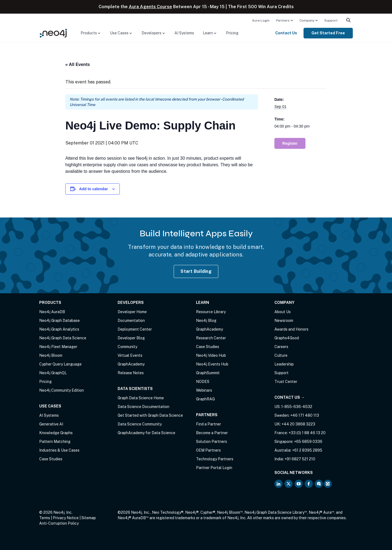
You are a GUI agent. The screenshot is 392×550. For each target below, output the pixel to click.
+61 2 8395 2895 (307, 450)
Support (331, 20)
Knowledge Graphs (56, 433)
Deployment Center (135, 329)
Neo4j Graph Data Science (63, 338)
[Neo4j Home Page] (53, 33)
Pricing (232, 33)
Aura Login (261, 20)
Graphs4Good (287, 338)
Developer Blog (131, 338)
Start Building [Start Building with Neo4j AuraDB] (196, 271)
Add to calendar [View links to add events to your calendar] (94, 189)
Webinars (204, 390)
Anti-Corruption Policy (59, 523)
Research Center (211, 338)
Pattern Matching (55, 442)
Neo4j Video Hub (211, 355)
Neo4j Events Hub (212, 364)
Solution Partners (212, 442)
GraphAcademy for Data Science (146, 433)
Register (290, 143)
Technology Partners (215, 459)
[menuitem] (261, 20)
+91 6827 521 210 (300, 459)
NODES (203, 382)
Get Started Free (328, 33)
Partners (283, 20)
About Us (283, 312)
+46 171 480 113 (305, 415)
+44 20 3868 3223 (298, 424)
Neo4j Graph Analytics (59, 329)
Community (127, 347)
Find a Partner (209, 424)
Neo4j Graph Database (59, 321)
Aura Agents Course (150, 7)
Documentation (131, 321)
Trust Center (286, 382)
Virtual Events (130, 355)
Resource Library (211, 312)
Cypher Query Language (60, 364)
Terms (45, 518)
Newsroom (284, 321)
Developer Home (132, 312)
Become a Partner (212, 433)
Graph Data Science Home (141, 398)
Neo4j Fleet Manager (58, 347)
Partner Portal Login (214, 468)
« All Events (78, 64)
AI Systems (184, 33)
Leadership (284, 364)
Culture (281, 355)
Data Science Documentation (143, 407)
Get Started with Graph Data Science (150, 415)
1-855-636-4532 (297, 407)
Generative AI (51, 424)
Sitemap (89, 518)
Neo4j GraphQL (53, 373)
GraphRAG (205, 399)
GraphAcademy (131, 364)
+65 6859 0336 (308, 442)
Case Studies (51, 459)
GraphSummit (208, 373)
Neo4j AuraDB (52, 312)
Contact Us (286, 33)
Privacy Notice (66, 518)
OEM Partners (208, 450)
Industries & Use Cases (59, 450)
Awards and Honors (291, 329)
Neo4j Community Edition (62, 390)
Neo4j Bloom (51, 355)
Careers (281, 347)
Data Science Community (140, 424)
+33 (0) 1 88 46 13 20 (307, 433)
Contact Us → (290, 397)
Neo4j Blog (206, 321)
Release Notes (131, 373)
